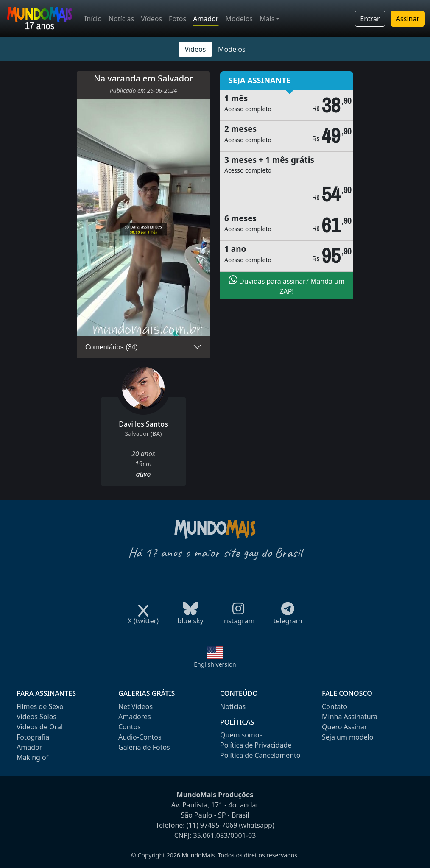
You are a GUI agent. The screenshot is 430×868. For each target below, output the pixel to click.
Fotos (177, 19)
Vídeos (151, 19)
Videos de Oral (40, 727)
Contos (130, 727)
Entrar (370, 19)
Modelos (239, 19)
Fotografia (33, 737)
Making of (32, 757)
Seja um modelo (348, 737)
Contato (335, 706)
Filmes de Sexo (40, 706)
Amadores (135, 717)
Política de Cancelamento (260, 755)
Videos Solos (36, 717)
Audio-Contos (140, 737)
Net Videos (135, 706)
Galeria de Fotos (144, 747)
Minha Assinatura (350, 717)
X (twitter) (143, 618)
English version (215, 664)
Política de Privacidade (256, 745)
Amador (206, 19)
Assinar (408, 19)
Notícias (121, 19)
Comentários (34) (112, 347)
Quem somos (241, 735)
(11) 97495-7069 (212, 825)
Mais (267, 19)
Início (93, 19)
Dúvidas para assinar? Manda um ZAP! (287, 285)
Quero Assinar (345, 727)
